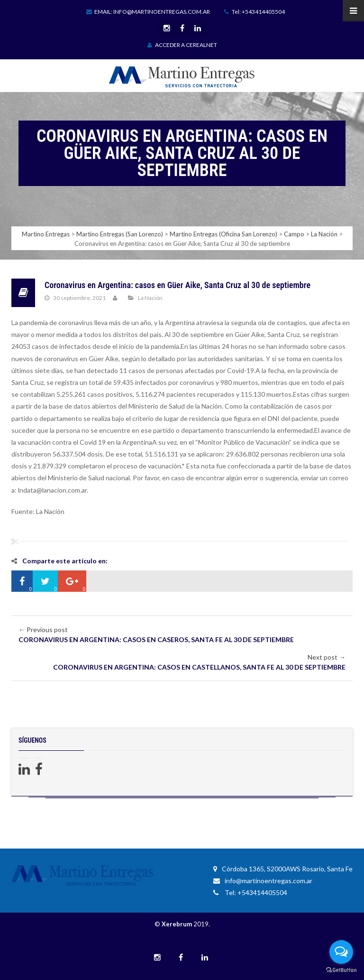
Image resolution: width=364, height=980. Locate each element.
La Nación (150, 298)
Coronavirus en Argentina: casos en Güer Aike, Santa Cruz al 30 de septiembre (177, 285)
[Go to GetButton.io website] (341, 970)
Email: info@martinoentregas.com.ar (148, 12)
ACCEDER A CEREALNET (182, 45)
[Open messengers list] (341, 952)
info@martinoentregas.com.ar (263, 881)
